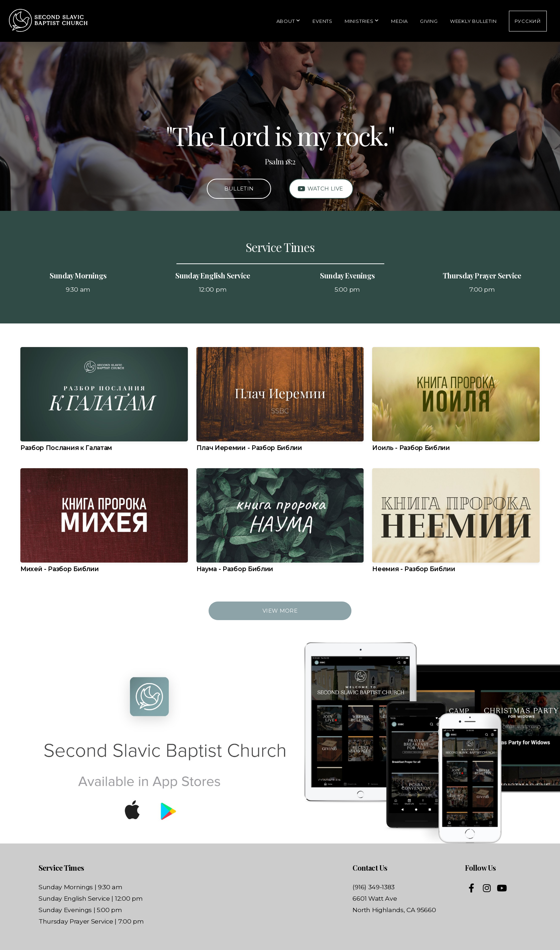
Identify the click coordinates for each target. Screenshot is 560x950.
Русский (528, 21)
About (288, 21)
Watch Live (320, 189)
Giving (429, 21)
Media (399, 21)
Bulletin (239, 189)
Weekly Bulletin (473, 21)
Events (322, 21)
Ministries (362, 21)
